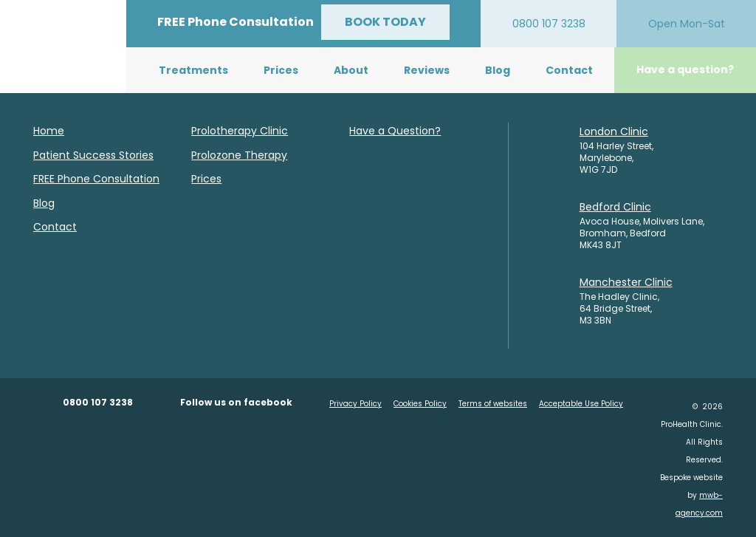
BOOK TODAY (385, 22)
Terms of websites (493, 404)
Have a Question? (395, 131)
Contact (569, 70)
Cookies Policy (420, 404)
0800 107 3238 (98, 402)
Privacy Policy (355, 404)
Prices (281, 70)
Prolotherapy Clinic (240, 131)
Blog (498, 70)
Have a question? (685, 69)
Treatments (193, 70)
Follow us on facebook (236, 402)
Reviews (427, 70)
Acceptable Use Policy (581, 404)
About (351, 70)
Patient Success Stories (93, 155)
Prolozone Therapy (239, 155)
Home (49, 131)
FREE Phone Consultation (96, 179)
